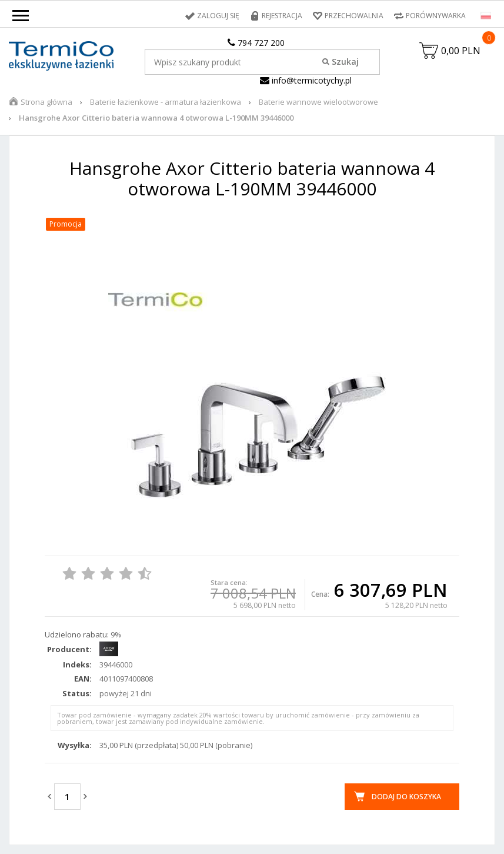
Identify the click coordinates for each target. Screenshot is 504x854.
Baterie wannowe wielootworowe (318, 102)
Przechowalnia (354, 16)
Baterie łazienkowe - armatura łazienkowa (166, 102)
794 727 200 (256, 43)
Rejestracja (282, 16)
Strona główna (46, 102)
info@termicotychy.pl (306, 80)
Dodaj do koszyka (406, 797)
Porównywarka (436, 16)
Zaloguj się (218, 16)
